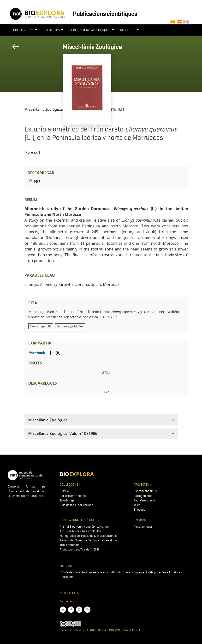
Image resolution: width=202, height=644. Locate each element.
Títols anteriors (70, 545)
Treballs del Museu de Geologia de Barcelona (88, 540)
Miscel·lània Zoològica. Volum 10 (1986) (59, 109)
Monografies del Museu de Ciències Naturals (88, 536)
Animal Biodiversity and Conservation (84, 527)
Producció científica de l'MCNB (79, 549)
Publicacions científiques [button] (90, 30)
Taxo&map (67, 500)
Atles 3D (139, 505)
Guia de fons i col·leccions (76, 505)
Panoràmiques (143, 527)
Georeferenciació (144, 500)
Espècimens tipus (145, 491)
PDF (37, 181)
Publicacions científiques (105, 14)
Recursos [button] (128, 30)
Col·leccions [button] (24, 30)
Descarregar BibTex (70, 326)
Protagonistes (143, 496)
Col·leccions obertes (73, 496)
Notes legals (69, 593)
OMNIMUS (66, 491)
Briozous (139, 510)
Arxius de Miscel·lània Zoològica (80, 531)
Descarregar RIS (41, 326)
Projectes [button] (52, 30)
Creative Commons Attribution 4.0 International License (100, 630)
